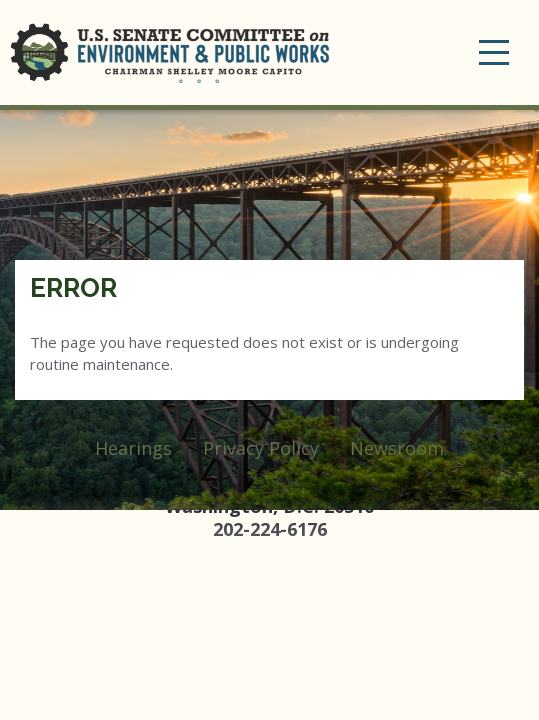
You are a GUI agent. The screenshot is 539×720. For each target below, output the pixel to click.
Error (73, 288)
